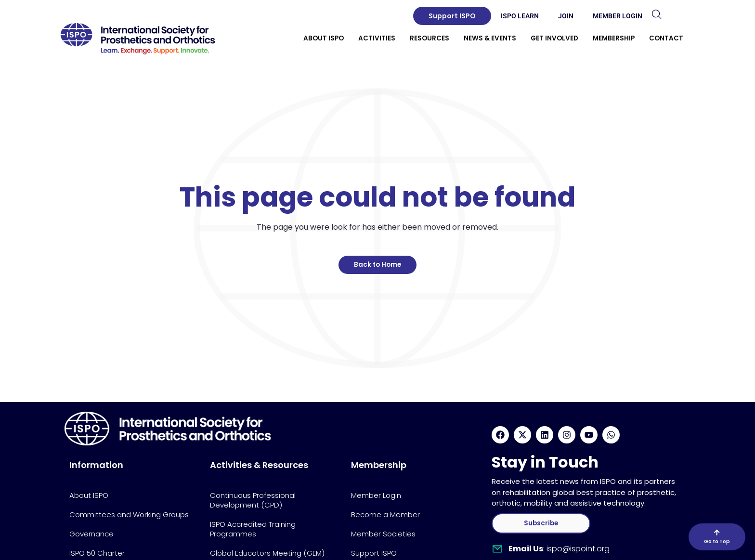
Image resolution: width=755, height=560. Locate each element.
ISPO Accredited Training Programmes (253, 529)
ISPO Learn (520, 16)
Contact (666, 38)
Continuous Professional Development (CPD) (253, 500)
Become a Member (385, 514)
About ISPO (89, 495)
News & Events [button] (490, 38)
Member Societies (383, 534)
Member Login (618, 16)
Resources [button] (430, 38)
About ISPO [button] (324, 38)
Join (566, 16)
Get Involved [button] (554, 38)
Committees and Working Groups (129, 514)
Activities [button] (377, 38)
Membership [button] (614, 38)
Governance (91, 534)
